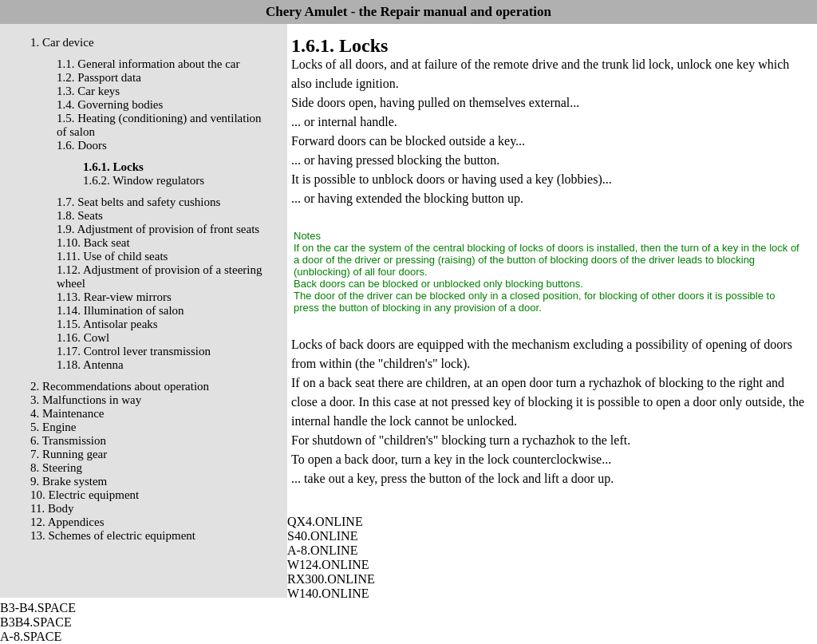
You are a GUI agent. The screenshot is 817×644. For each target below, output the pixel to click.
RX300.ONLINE (331, 579)
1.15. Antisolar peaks (107, 324)
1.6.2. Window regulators (144, 180)
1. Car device (62, 42)
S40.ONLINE (322, 536)
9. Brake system (69, 481)
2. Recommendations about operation (120, 386)
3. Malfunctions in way (86, 400)
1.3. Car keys (88, 91)
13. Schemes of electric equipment (113, 535)
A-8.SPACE (31, 636)
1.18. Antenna (90, 365)
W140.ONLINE (328, 593)
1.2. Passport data (99, 77)
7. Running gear (69, 454)
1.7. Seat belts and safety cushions (138, 202)
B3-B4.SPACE (38, 608)
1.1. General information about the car (148, 64)
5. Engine (53, 427)
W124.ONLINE (328, 565)
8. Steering (56, 468)
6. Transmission (68, 441)
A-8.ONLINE (322, 550)
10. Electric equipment (85, 495)
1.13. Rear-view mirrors (114, 297)
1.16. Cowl (83, 338)
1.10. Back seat (93, 243)
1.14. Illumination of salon (120, 310)
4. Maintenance (67, 413)
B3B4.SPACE (36, 622)
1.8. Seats (80, 215)
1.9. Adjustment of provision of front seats (158, 229)
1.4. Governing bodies (110, 105)
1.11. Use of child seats (112, 256)
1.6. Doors (82, 145)
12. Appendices (67, 522)
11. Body (52, 508)
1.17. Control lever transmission (134, 351)
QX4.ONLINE (325, 522)
